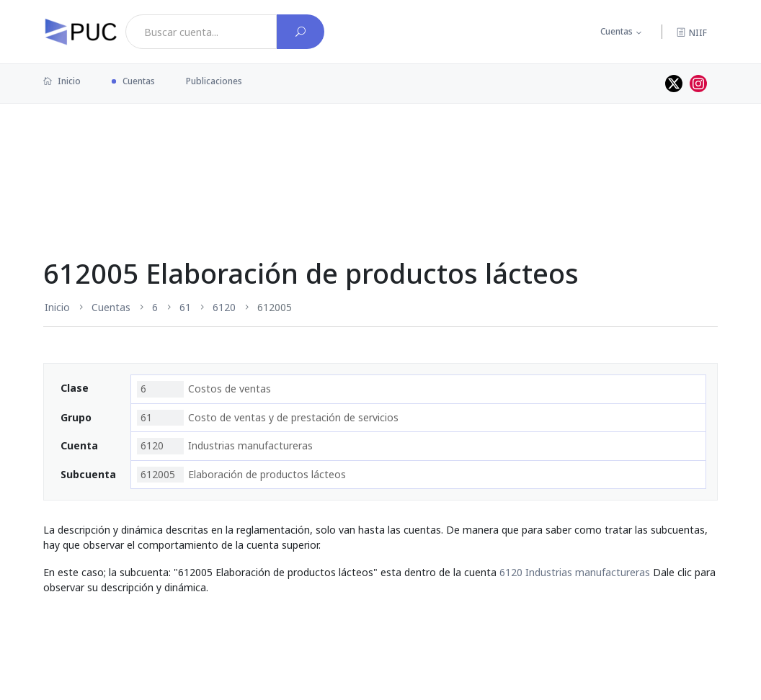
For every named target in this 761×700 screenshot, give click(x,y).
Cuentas (617, 31)
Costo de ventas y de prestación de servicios (268, 418)
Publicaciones (214, 81)
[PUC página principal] (81, 32)
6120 (224, 307)
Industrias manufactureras (225, 446)
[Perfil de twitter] (674, 84)
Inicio (62, 81)
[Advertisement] (380, 151)
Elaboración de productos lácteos (241, 475)
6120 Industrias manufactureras (575, 572)
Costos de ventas (204, 389)
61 (185, 307)
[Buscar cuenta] (301, 32)
